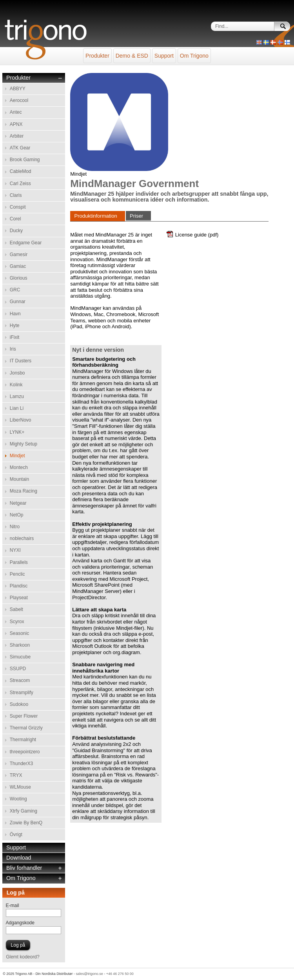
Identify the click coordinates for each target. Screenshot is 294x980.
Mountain (19, 479)
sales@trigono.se (89, 974)
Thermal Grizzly (26, 728)
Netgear (18, 503)
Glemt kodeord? (23, 957)
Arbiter (17, 136)
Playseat (19, 598)
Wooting (18, 799)
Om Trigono (194, 56)
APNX (16, 124)
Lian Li (17, 408)
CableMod (21, 171)
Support (164, 56)
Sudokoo (19, 704)
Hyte (15, 325)
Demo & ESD (132, 56)
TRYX (16, 775)
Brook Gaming (25, 160)
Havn (15, 314)
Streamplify (22, 693)
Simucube (20, 657)
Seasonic (19, 633)
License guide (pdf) (197, 235)
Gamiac (18, 266)
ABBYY (18, 89)
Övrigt (16, 835)
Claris (16, 195)
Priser (136, 216)
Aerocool (19, 100)
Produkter (97, 56)
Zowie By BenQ (26, 823)
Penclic (17, 574)
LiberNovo (21, 420)
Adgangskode (20, 923)
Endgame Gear (26, 243)
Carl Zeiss (20, 184)
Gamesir (19, 255)
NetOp (17, 515)
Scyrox (17, 622)
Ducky (16, 231)
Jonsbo (17, 373)
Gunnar (18, 302)
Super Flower (24, 716)
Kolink (16, 385)
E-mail (13, 905)
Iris (13, 349)
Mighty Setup (24, 444)
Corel (15, 219)
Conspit (18, 207)
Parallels (19, 562)
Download (19, 858)
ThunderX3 (21, 764)
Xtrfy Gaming (24, 811)
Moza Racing (24, 491)
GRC (15, 290)
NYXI (15, 550)
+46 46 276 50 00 (120, 974)
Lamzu (17, 396)
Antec (16, 112)
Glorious (19, 278)
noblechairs (22, 538)
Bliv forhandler (24, 868)
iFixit (15, 337)
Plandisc (19, 586)
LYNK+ (17, 432)
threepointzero (25, 752)
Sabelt (16, 609)
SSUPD (18, 669)
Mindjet (17, 456)
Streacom (20, 680)
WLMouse (20, 787)
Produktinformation (96, 216)
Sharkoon (20, 645)
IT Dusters (21, 361)
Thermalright (23, 740)
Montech (19, 467)
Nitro (15, 527)
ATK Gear (20, 148)
